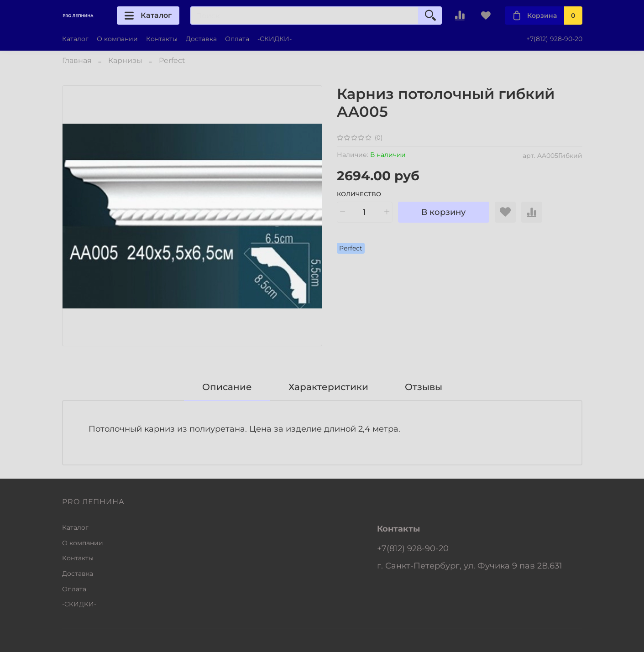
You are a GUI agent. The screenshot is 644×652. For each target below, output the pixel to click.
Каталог (148, 16)
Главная (77, 60)
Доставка (201, 39)
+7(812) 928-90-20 (554, 39)
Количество (359, 194)
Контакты (162, 39)
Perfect (172, 60)
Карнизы (125, 60)
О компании (117, 39)
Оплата (237, 39)
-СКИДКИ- (275, 39)
